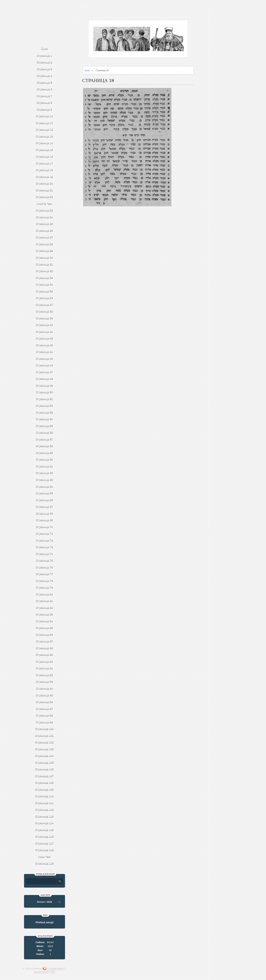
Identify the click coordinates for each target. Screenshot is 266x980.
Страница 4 (44, 76)
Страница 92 (44, 675)
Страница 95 (44, 695)
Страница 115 (44, 830)
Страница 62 (44, 473)
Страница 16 (44, 156)
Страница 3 (44, 69)
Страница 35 (44, 291)
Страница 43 (44, 345)
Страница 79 (44, 587)
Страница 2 (44, 62)
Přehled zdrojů (44, 922)
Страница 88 (44, 648)
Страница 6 (44, 89)
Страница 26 (44, 230)
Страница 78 (44, 581)
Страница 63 (44, 479)
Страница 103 (44, 749)
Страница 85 (44, 628)
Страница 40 (44, 325)
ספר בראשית (44, 203)
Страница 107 (44, 776)
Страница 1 (44, 55)
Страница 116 (44, 836)
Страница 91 (44, 668)
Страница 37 (44, 305)
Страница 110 (44, 796)
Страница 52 (44, 405)
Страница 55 (44, 426)
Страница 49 (44, 385)
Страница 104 (44, 756)
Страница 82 (44, 607)
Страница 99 (44, 722)
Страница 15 (44, 150)
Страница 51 (44, 399)
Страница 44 (44, 352)
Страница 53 (44, 412)
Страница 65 (44, 493)
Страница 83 (44, 614)
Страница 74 (44, 554)
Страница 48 (44, 378)
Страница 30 (44, 257)
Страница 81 (44, 601)
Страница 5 (44, 82)
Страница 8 (44, 102)
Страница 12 (44, 129)
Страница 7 (44, 96)
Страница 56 (44, 432)
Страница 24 (44, 217)
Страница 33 (44, 278)
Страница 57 (44, 439)
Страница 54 (44, 419)
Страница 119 (44, 863)
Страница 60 (44, 459)
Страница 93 (44, 681)
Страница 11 (44, 123)
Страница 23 (44, 210)
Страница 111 (44, 803)
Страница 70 (44, 527)
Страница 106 (44, 769)
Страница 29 (44, 250)
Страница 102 (44, 742)
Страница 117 (44, 843)
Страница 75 (44, 560)
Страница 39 (44, 318)
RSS (53, 972)
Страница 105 (44, 762)
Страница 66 (44, 500)
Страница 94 (44, 688)
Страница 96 (44, 702)
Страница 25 (44, 224)
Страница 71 (44, 533)
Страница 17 (44, 163)
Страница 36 (44, 298)
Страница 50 (44, 392)
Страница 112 (44, 809)
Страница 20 (44, 183)
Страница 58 (44, 446)
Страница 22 (44, 197)
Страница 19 (44, 177)
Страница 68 (44, 513)
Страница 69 (44, 520)
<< (29, 902)
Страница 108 (44, 782)
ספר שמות (44, 857)
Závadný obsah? (56, 969)
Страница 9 (44, 109)
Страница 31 (44, 264)
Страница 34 (44, 284)
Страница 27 (44, 237)
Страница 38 (44, 311)
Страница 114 (44, 823)
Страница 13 (44, 136)
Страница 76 (44, 567)
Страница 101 (44, 735)
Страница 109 (44, 789)
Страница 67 (44, 506)
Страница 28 (44, 244)
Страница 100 (44, 729)
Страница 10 (44, 116)
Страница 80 (44, 594)
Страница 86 (44, 634)
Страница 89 (44, 654)
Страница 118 (44, 850)
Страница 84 (44, 621)
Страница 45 (44, 358)
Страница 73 (44, 547)
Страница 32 (44, 271)
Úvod (87, 70)
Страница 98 (44, 715)
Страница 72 (44, 540)
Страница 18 (44, 170)
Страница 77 (44, 574)
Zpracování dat (41, 972)
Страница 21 (44, 190)
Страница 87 (44, 641)
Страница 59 (44, 453)
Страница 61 (44, 466)
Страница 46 (44, 365)
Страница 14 (44, 143)
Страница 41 (44, 331)
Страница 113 (44, 816)
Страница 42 (44, 338)
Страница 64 (44, 486)
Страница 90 (44, 661)
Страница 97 (44, 708)
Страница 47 (44, 372)
